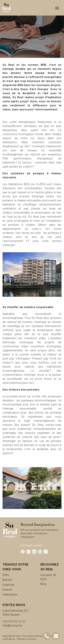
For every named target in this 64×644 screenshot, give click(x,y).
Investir (13, 589)
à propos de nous (51, 577)
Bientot (13, 580)
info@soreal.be (12, 625)
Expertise (16, 585)
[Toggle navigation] (57, 8)
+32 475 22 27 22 (14, 621)
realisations (17, 594)
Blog (47, 584)
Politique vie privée (26, 639)
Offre (10, 575)
